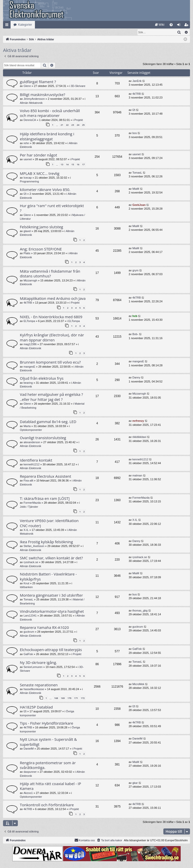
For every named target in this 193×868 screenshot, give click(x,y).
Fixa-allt (29, 481)
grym (135, 271)
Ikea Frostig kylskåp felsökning (46, 542)
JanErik (137, 81)
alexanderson (32, 442)
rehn (26, 143)
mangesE (29, 367)
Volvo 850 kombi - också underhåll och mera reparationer (50, 113)
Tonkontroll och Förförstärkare (47, 805)
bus (135, 595)
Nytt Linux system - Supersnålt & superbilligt (48, 742)
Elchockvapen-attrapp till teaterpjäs (51, 650)
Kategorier (25, 25)
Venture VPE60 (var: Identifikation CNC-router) (49, 523)
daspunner (30, 772)
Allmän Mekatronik (31, 103)
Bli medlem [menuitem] (187, 26)
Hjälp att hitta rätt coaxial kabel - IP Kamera (51, 786)
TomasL (137, 173)
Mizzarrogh (30, 281)
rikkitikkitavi (139, 437)
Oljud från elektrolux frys (42, 378)
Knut (27, 584)
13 (62, 165)
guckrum (29, 632)
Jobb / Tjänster (29, 507)
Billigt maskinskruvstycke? (42, 95)
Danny (136, 378)
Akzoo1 (28, 793)
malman (137, 476)
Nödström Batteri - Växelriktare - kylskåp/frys (48, 577)
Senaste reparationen (39, 685)
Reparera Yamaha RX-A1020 (44, 628)
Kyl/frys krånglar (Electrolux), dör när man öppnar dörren (52, 337)
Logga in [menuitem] (180, 26)
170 (69, 698)
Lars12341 (30, 616)
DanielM (29, 749)
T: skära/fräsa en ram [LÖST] (45, 499)
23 (73, 125)
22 (67, 125)
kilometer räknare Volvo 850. (45, 190)
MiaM (136, 189)
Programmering (29, 182)
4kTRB (137, 94)
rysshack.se (31, 562)
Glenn (27, 86)
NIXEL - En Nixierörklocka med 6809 (51, 317)
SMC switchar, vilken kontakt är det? (51, 558)
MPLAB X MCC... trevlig (40, 174)
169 (63, 698)
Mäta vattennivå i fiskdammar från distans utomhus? (50, 274)
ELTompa (29, 321)
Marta (27, 426)
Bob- (135, 334)
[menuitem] (160, 25)
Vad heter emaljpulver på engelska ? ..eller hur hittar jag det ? (51, 397)
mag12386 (30, 344)
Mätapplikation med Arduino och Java (53, 299)
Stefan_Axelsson (34, 546)
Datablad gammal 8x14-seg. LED (48, 422)
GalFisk (28, 654)
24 (78, 125)
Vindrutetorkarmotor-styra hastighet (52, 612)
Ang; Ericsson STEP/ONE (41, 249)
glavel (27, 231)
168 (56, 698)
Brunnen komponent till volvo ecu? (50, 362)
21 (62, 125)
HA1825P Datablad (36, 707)
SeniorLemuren (33, 667)
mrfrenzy (138, 421)
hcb (135, 316)
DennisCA (30, 120)
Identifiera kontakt (36, 460)
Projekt (79, 120)
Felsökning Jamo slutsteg (41, 227)
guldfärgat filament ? (38, 82)
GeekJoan (139, 205)
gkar (135, 783)
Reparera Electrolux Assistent (45, 476)
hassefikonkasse (34, 689)
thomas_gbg (140, 611)
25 (83, 125)
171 (76, 698)
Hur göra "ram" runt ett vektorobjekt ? (52, 208)
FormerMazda (32, 503)
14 (67, 165)
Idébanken (26, 587)
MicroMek (138, 684)
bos (135, 133)
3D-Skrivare (78, 86)
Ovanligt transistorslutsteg (43, 438)
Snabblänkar (8, 26)
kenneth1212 (32, 465)
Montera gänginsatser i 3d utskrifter (51, 595)
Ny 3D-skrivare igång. (38, 663)
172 (83, 698)
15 (73, 165)
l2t (134, 110)
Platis (27, 253)
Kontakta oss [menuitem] (85, 840)
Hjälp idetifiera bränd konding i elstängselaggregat (47, 136)
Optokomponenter (31, 430)
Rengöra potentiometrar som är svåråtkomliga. (48, 765)
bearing (28, 383)
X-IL (26, 530)
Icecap (28, 178)
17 (83, 165)
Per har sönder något (38, 155)
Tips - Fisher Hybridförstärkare (46, 723)
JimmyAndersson (34, 99)
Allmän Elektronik (31, 348)
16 (78, 165)
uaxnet (28, 159)
